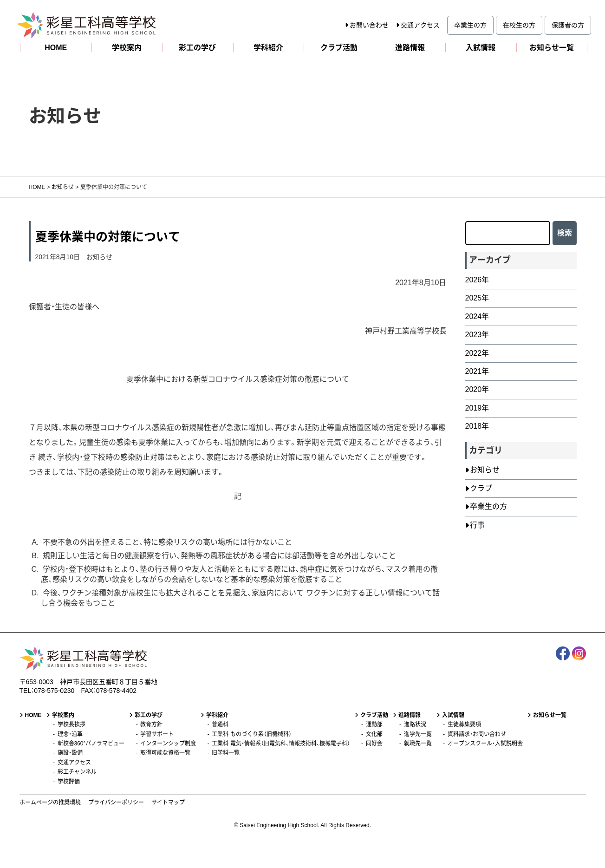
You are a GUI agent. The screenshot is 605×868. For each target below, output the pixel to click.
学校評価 (69, 782)
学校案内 (127, 48)
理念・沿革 (70, 734)
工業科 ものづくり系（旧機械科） (251, 734)
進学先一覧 (418, 734)
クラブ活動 (339, 48)
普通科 (220, 724)
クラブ (481, 488)
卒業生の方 (470, 25)
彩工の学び (197, 48)
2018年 (477, 426)
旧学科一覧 (226, 753)
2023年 (477, 335)
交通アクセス (420, 25)
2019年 (477, 408)
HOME (56, 48)
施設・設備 (70, 753)
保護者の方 (568, 25)
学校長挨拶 (72, 724)
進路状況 (415, 724)
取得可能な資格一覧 (165, 753)
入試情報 (481, 48)
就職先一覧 (418, 744)
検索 (565, 233)
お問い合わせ (369, 25)
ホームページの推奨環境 (50, 803)
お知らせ (99, 257)
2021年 (477, 371)
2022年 (477, 353)
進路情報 (410, 48)
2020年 (477, 389)
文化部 (374, 734)
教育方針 (151, 724)
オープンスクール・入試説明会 (485, 744)
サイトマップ (168, 803)
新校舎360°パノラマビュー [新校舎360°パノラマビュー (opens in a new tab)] (91, 744)
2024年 (477, 317)
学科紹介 (268, 48)
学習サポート (157, 734)
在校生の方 (519, 25)
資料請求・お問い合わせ (477, 734)
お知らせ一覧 (552, 48)
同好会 (374, 744)
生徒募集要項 (464, 724)
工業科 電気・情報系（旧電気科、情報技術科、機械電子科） (281, 744)
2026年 (477, 280)
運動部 (374, 724)
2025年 (477, 298)
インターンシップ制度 (168, 744)
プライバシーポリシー (116, 803)
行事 (477, 525)
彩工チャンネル (77, 772)
